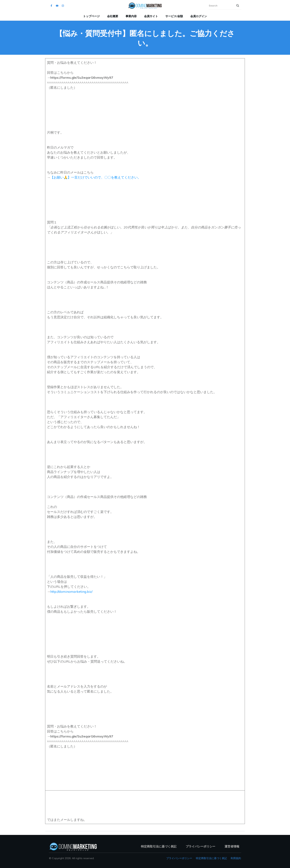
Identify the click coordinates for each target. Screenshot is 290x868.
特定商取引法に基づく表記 (211, 858)
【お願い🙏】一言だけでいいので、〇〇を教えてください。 (96, 177)
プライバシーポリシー (179, 858)
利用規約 (236, 858)
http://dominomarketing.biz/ (71, 592)
